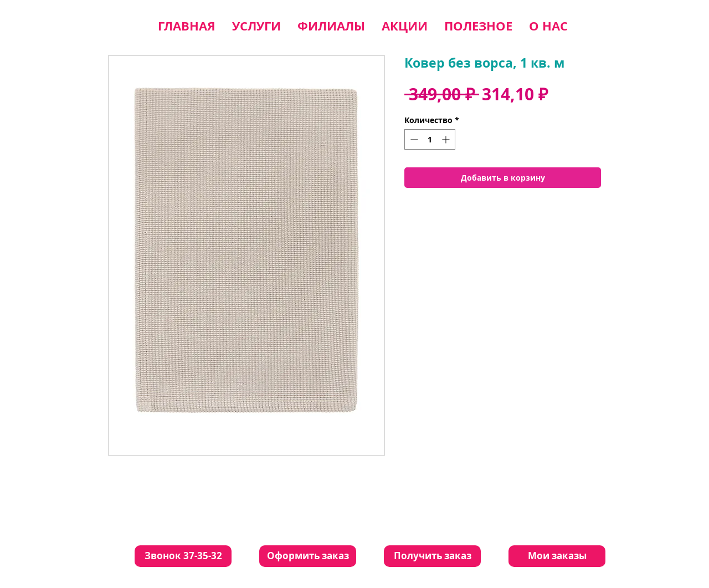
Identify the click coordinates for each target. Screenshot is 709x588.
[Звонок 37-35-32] (183, 556)
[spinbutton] (430, 139)
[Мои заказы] (557, 556)
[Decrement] (413, 139)
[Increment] (447, 139)
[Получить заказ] (432, 556)
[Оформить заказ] (308, 556)
